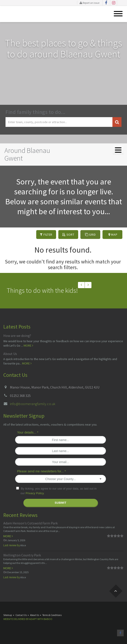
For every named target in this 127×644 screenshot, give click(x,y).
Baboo (48, 619)
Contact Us (21, 615)
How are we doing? (17, 336)
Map (113, 235)
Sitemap (8, 615)
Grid (90, 235)
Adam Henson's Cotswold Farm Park (30, 523)
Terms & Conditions (52, 615)
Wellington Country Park (22, 555)
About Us (10, 354)
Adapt (33, 619)
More (28, 345)
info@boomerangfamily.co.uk (33, 404)
